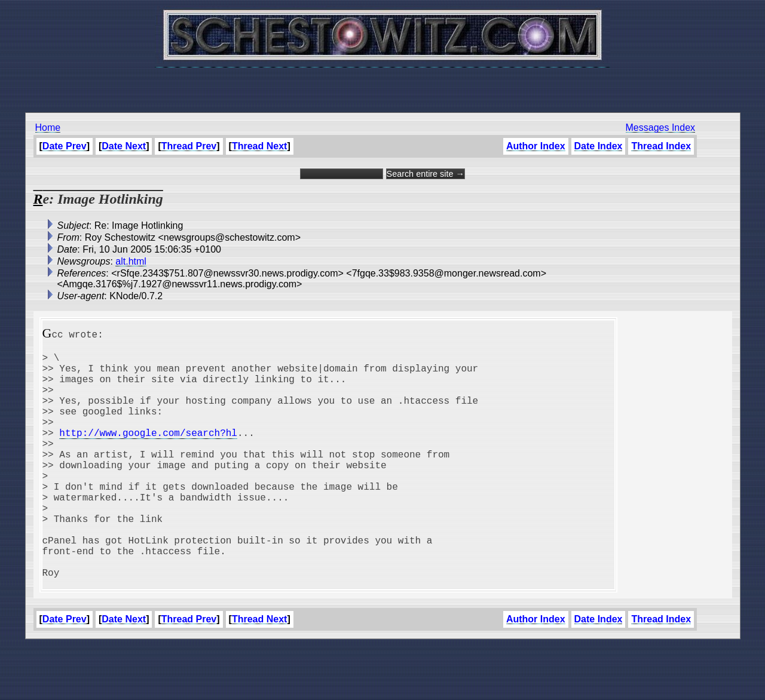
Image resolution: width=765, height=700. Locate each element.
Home (48, 128)
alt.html (131, 261)
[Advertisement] (382, 84)
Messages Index (661, 128)
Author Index (536, 146)
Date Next (124, 146)
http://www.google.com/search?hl (148, 454)
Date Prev (65, 146)
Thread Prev (189, 146)
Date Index (599, 146)
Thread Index (661, 146)
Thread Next (259, 146)
